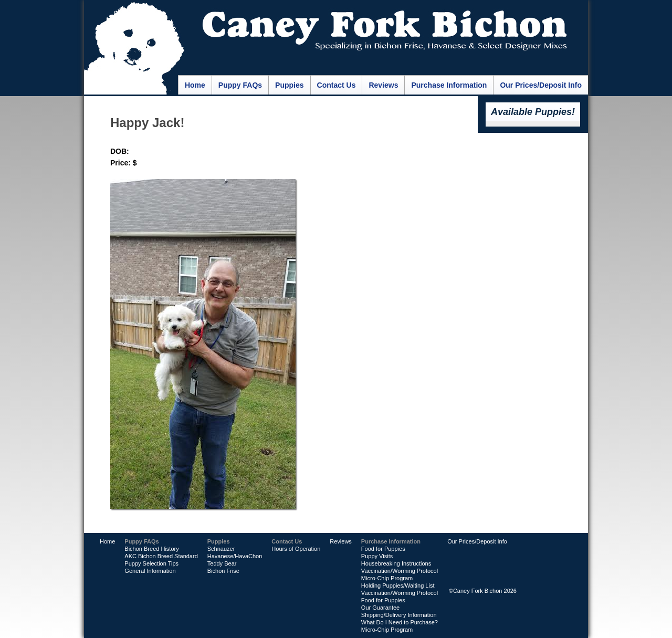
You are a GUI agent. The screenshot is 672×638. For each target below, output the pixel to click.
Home (195, 85)
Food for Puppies (383, 549)
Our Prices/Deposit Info (541, 85)
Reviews (383, 85)
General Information (150, 571)
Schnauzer (221, 549)
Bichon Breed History (151, 549)
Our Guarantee (380, 608)
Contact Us (337, 85)
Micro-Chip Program (387, 578)
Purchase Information (449, 85)
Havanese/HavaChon (235, 556)
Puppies (289, 85)
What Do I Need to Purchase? (400, 622)
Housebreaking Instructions (396, 563)
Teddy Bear (222, 563)
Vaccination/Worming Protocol (400, 571)
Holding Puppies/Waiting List (398, 585)
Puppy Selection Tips (151, 563)
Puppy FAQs (240, 85)
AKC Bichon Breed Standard (161, 556)
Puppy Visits (377, 556)
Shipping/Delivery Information (399, 615)
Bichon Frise (223, 571)
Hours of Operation (296, 549)
